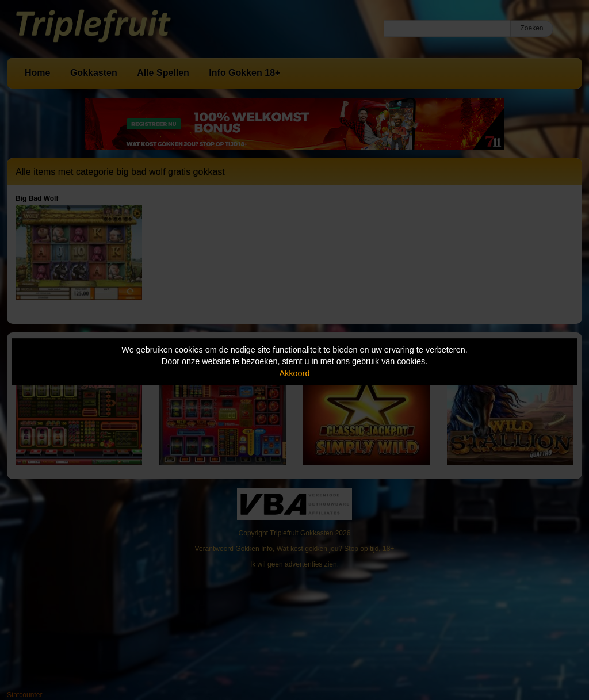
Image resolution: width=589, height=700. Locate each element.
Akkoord (295, 373)
